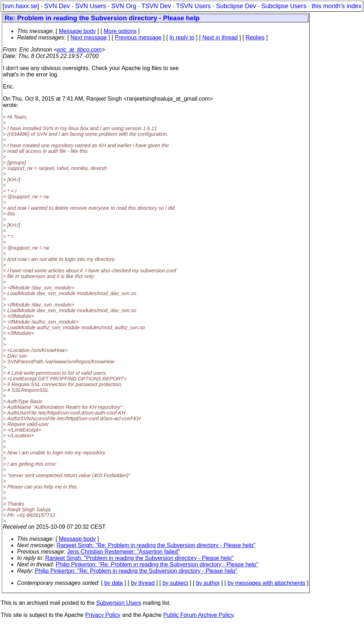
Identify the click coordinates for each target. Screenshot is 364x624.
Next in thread (220, 38)
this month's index (337, 6)
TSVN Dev (156, 6)
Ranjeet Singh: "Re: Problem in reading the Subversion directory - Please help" (156, 545)
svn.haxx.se (21, 6)
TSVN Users (193, 6)
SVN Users (90, 6)
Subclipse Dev (236, 6)
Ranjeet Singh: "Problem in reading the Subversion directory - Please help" (139, 558)
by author (208, 583)
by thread (143, 583)
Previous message (138, 38)
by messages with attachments (266, 583)
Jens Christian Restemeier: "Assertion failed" (124, 552)
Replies (255, 38)
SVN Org (124, 6)
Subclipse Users (284, 6)
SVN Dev (57, 6)
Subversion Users (119, 603)
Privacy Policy (103, 615)
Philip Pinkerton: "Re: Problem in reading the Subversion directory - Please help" (157, 564)
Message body (77, 31)
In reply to (182, 38)
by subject (175, 583)
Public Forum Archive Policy (198, 615)
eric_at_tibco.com (79, 50)
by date (113, 583)
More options (120, 31)
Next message (89, 38)
